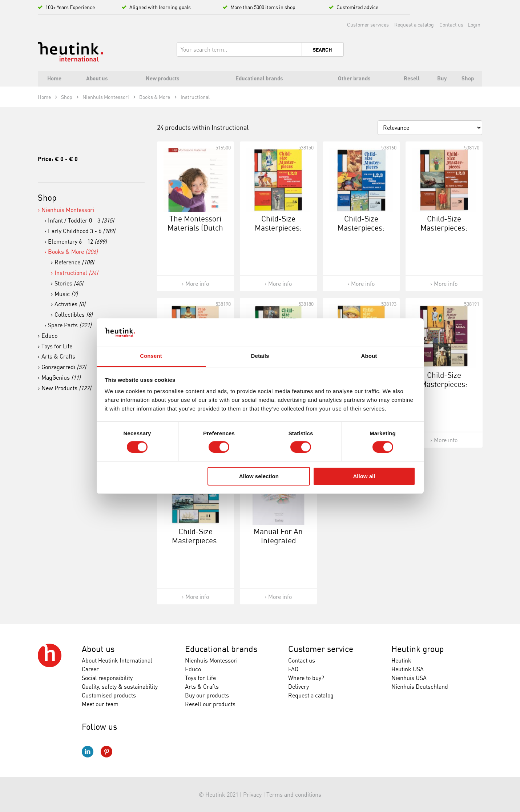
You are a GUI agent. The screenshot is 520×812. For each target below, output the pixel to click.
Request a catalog (414, 25)
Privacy (252, 795)
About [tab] (369, 356)
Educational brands (221, 649)
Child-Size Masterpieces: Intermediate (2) (361, 228)
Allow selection (259, 476)
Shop (47, 198)
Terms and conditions (294, 795)
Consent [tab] (151, 356)
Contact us (451, 25)
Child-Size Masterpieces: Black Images (444, 384)
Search (323, 50)
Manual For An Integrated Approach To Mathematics (278, 545)
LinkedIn (88, 752)
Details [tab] (260, 356)
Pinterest (106, 752)
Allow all (364, 476)
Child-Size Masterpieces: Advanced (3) (444, 228)
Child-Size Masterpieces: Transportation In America (195, 545)
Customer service (321, 649)
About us (98, 649)
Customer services (368, 25)
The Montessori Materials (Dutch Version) (195, 228)
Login (474, 25)
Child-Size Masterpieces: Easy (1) (278, 228)
